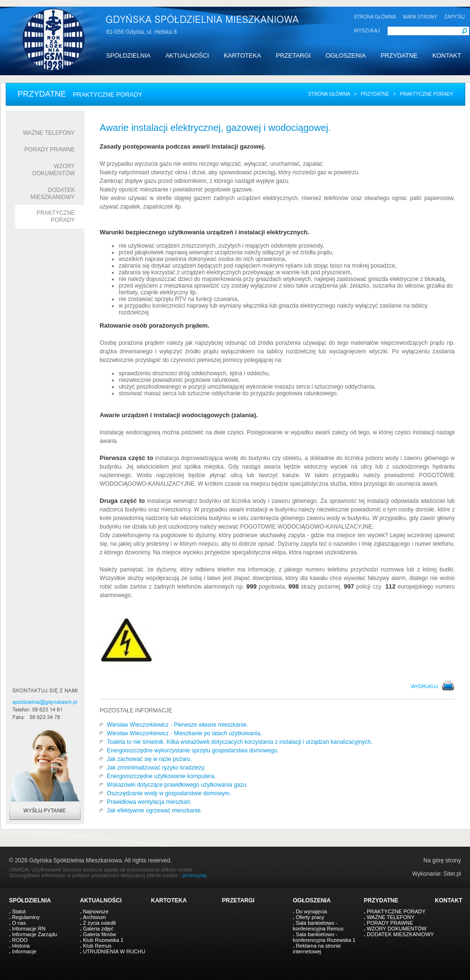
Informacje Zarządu (35, 934)
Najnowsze (96, 911)
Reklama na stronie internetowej (317, 949)
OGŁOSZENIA (346, 55)
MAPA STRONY (420, 17)
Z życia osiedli (99, 923)
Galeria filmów (100, 934)
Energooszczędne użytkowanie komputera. (161, 776)
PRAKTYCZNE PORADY (396, 911)
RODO (20, 940)
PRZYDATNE (399, 55)
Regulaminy (26, 917)
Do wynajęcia (311, 911)
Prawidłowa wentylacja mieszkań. (149, 802)
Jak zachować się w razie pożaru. (149, 759)
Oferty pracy (310, 917)
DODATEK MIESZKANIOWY (53, 194)
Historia (21, 946)
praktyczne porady (427, 94)
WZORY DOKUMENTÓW (54, 170)
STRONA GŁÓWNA (375, 17)
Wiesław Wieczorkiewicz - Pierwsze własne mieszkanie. (177, 725)
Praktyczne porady (56, 216)
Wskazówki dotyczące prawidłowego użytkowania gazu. (177, 785)
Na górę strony (442, 860)
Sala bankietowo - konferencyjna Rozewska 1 (324, 937)
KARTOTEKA (242, 55)
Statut (19, 911)
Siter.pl (452, 874)
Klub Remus (97, 946)
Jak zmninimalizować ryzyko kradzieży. (156, 768)
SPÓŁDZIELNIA (128, 55)
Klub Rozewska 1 (103, 940)
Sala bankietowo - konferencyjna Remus (318, 926)
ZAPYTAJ (455, 17)
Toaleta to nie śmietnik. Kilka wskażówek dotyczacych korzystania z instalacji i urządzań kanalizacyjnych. (240, 742)
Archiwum (94, 917)
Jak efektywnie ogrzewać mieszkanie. (154, 810)
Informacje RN (29, 929)
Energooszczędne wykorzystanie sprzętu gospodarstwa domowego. (193, 750)
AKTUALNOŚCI (187, 55)
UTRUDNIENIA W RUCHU (114, 951)
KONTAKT (447, 55)
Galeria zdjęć (98, 929)
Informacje (24, 951)
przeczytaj (194, 875)
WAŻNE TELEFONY (49, 133)
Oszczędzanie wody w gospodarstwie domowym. (169, 793)
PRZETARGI (293, 55)
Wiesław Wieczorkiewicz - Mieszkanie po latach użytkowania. (184, 733)
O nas (19, 923)
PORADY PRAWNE (50, 150)
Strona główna (329, 94)
